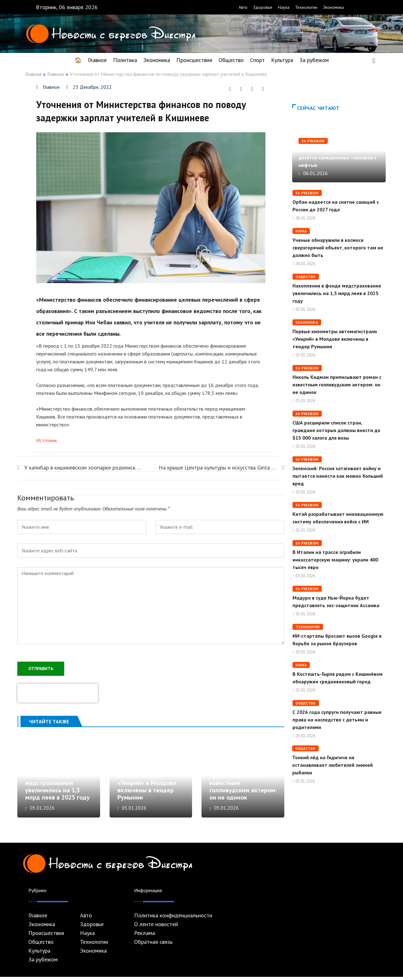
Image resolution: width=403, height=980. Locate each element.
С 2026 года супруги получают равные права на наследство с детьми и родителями (337, 720)
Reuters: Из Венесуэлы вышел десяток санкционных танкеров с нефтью (337, 157)
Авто (243, 7)
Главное (97, 60)
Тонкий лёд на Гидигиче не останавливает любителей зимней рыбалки (332, 765)
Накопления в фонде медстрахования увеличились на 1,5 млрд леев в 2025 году (57, 790)
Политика (125, 60)
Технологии (306, 7)
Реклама (145, 936)
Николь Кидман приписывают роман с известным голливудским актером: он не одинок (337, 385)
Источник (47, 440)
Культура (282, 60)
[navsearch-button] (374, 60)
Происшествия (194, 60)
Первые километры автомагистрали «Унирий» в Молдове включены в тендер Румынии (147, 786)
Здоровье (263, 7)
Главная (33, 74)
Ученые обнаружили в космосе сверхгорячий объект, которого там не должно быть (338, 248)
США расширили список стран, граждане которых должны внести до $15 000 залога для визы (336, 430)
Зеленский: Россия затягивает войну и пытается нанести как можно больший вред (338, 476)
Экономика (333, 7)
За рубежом (314, 60)
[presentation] (58, 692)
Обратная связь (153, 945)
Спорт (257, 60)
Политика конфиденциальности (173, 919)
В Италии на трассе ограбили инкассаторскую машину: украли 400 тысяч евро (335, 560)
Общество (231, 60)
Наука (284, 7)
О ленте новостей (156, 927)
